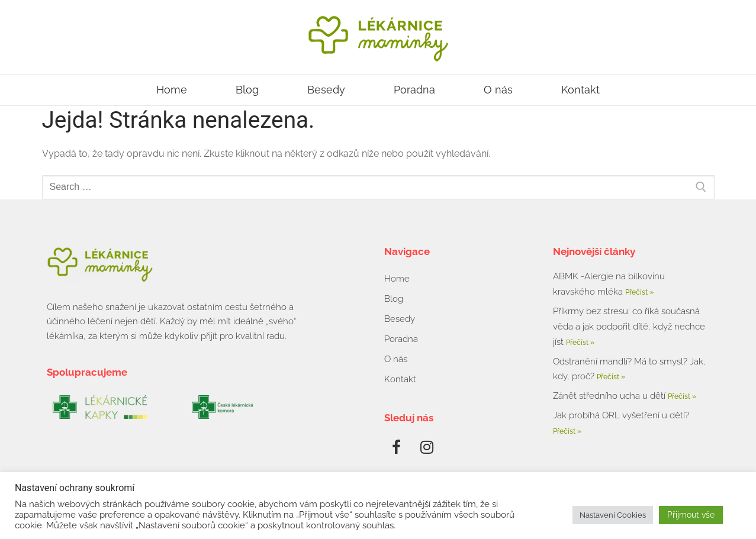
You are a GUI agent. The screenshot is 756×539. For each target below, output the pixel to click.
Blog (247, 90)
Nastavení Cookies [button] (613, 515)
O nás (498, 90)
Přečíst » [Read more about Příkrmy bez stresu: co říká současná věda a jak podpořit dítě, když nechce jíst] (580, 343)
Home (172, 90)
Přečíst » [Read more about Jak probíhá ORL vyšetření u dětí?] (567, 431)
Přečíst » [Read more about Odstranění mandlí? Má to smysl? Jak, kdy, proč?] (611, 377)
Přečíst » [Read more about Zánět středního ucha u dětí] (682, 396)
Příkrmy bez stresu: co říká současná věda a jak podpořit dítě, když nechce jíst (629, 327)
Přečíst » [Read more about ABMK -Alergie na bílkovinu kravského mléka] (639, 292)
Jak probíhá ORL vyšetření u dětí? (621, 415)
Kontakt (580, 90)
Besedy (326, 90)
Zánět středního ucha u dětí (610, 396)
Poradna (414, 90)
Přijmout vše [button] (691, 515)
